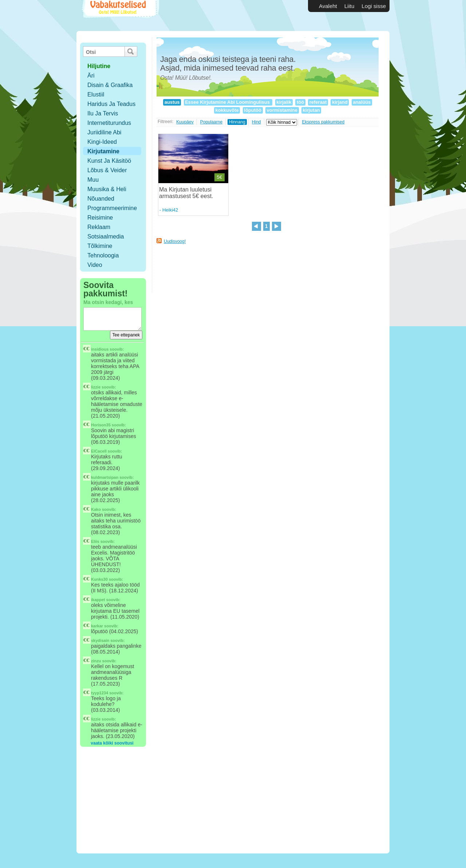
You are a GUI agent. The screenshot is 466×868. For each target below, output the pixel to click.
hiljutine (99, 66)
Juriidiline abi (104, 132)
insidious (100, 349)
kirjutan (311, 110)
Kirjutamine (103, 151)
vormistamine (282, 110)
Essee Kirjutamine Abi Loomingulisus (228, 102)
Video (95, 265)
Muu (93, 180)
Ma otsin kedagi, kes (108, 302)
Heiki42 (170, 210)
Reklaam (99, 227)
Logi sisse (374, 6)
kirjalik (284, 102)
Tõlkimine (100, 246)
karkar (97, 626)
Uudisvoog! (175, 241)
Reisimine (100, 218)
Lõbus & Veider (107, 170)
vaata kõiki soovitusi (112, 743)
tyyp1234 (100, 693)
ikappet (98, 600)
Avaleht (328, 6)
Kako (96, 509)
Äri (91, 76)
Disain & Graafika (110, 85)
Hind (256, 122)
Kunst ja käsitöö (109, 161)
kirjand (340, 102)
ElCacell (99, 451)
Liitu (349, 6)
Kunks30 (99, 579)
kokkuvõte (227, 110)
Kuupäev (185, 122)
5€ (220, 177)
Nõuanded (101, 199)
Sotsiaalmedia (106, 236)
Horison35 (101, 425)
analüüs (362, 102)
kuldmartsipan (105, 477)
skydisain (100, 640)
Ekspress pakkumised (323, 122)
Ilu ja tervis (103, 113)
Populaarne (211, 122)
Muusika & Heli (107, 189)
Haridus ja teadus (111, 104)
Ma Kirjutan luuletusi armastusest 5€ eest (185, 193)
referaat (318, 102)
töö (300, 102)
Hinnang (237, 122)
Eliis (95, 541)
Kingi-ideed (102, 142)
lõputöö (253, 110)
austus (172, 102)
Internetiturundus (109, 123)
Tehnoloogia (103, 255)
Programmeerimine (112, 208)
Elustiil (96, 94)
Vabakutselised (120, 15)
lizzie (96, 387)
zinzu (96, 661)
